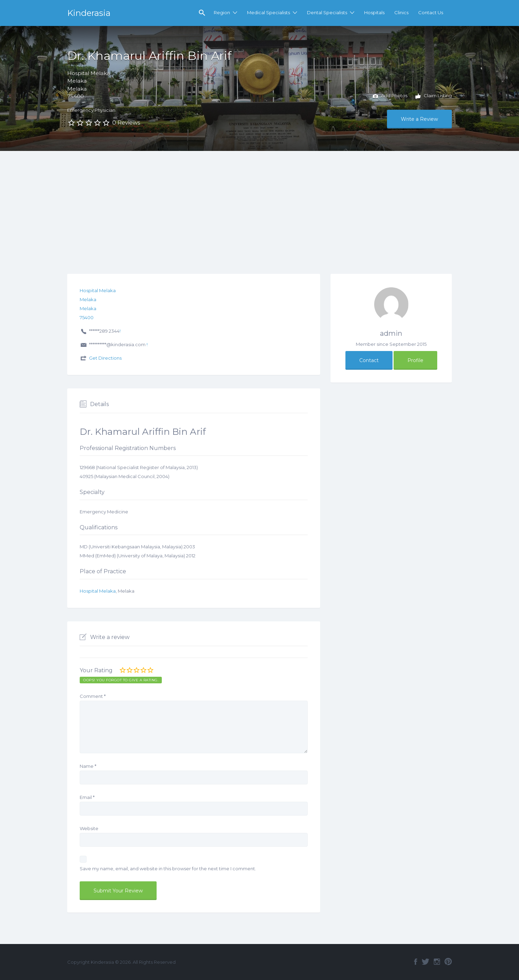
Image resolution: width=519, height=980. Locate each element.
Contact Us (431, 12)
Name (88, 766)
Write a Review (419, 119)
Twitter (425, 962)
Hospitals (374, 12)
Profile (415, 360)
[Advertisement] (259, 203)
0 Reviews (126, 123)
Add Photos (390, 96)
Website (89, 828)
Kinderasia (89, 13)
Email (87, 797)
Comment (93, 696)
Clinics (401, 12)
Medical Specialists (269, 12)
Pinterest (448, 962)
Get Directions (105, 358)
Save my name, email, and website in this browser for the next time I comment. (168, 869)
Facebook (416, 962)
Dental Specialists (327, 12)
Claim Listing (434, 96)
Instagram (437, 962)
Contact (369, 360)
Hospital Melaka (98, 591)
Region (222, 12)
